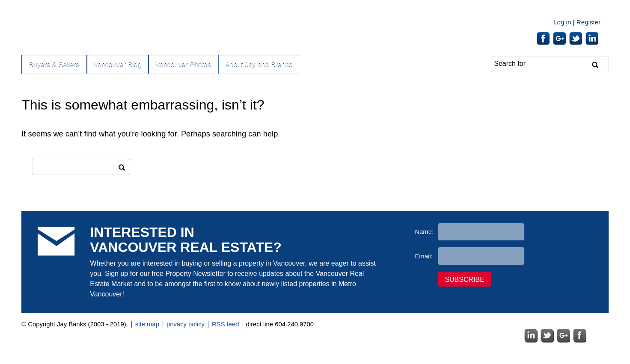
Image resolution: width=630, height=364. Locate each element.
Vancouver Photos (183, 64)
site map (147, 324)
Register (589, 22)
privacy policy (186, 324)
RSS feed (226, 324)
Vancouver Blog (118, 64)
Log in (562, 22)
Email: (423, 256)
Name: (424, 232)
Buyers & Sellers (54, 64)
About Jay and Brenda (259, 64)
